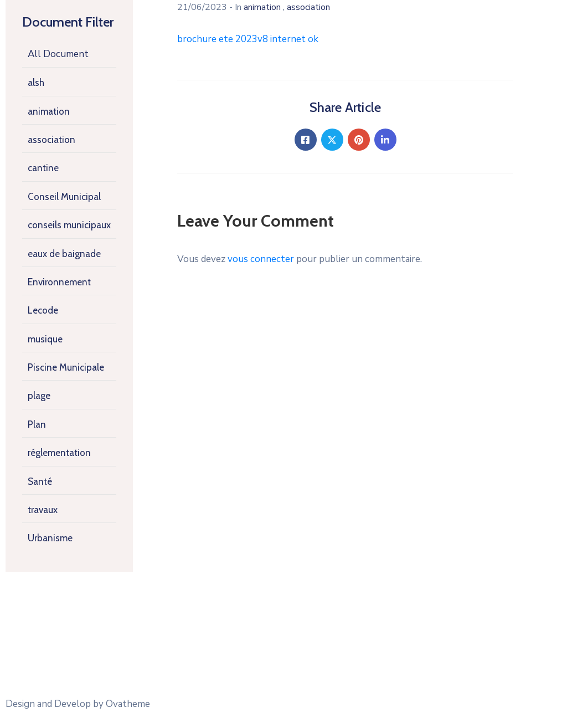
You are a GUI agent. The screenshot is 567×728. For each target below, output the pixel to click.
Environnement (59, 282)
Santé (40, 481)
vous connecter (261, 259)
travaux (43, 510)
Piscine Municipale (66, 367)
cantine (43, 168)
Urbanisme (50, 538)
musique (45, 339)
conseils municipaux (69, 225)
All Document (58, 54)
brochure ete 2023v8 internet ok (248, 39)
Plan (37, 424)
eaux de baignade (64, 254)
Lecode (43, 310)
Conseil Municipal (64, 197)
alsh (36, 83)
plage (39, 396)
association (51, 140)
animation (49, 111)
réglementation (59, 453)
